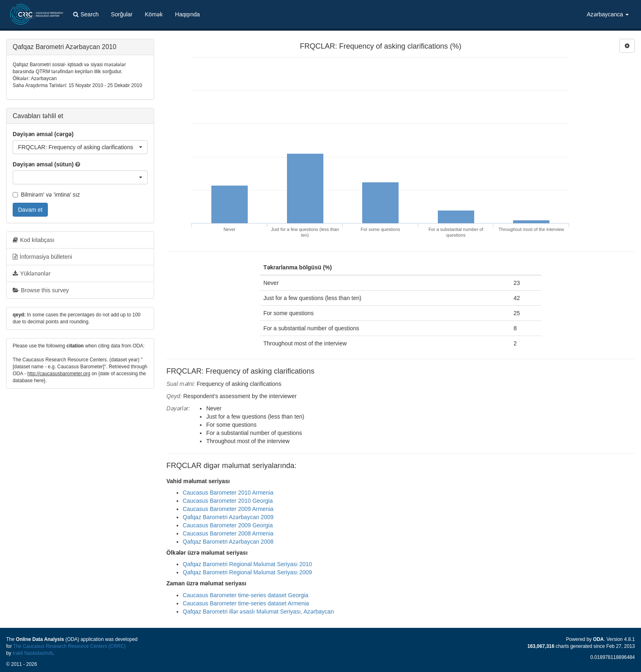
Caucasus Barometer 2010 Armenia (228, 493)
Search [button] (86, 14)
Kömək (154, 14)
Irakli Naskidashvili (33, 653)
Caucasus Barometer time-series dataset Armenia (246, 603)
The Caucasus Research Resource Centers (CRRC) (69, 646)
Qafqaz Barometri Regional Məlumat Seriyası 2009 (247, 572)
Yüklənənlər (32, 273)
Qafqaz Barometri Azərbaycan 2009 (228, 517)
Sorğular (122, 14)
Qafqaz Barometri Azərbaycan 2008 (228, 542)
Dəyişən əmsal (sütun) (43, 164)
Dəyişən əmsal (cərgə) (43, 134)
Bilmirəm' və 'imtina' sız (46, 195)
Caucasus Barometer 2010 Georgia (228, 501)
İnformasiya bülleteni (42, 257)
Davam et (30, 210)
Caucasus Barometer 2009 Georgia (228, 525)
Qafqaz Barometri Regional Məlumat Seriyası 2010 (247, 564)
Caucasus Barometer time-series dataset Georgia (245, 595)
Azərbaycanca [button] (608, 14)
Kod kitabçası (34, 240)
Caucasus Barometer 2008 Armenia (228, 533)
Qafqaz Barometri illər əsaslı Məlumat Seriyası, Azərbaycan (258, 612)
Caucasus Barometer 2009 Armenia (228, 509)
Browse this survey (41, 290)
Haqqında (187, 14)
